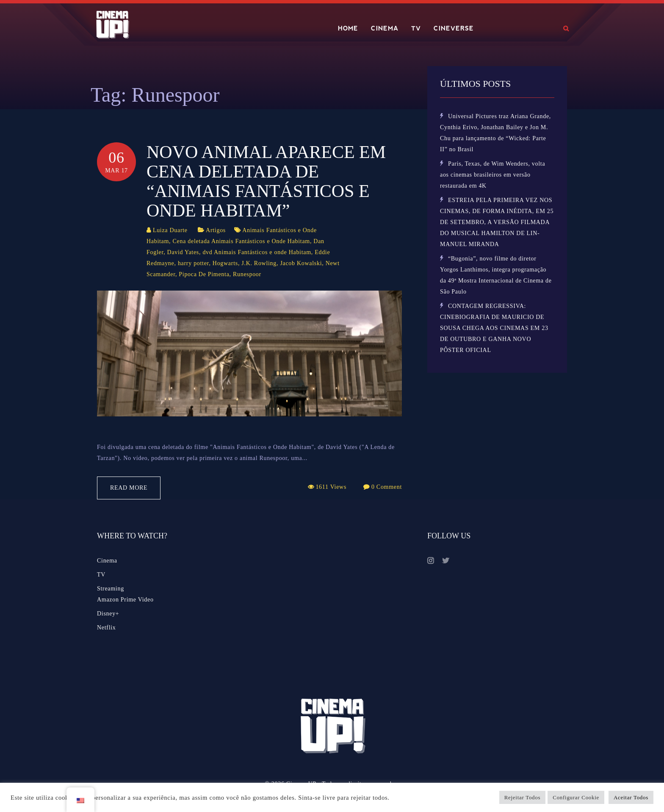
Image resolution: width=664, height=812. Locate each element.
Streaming (111, 589)
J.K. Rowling (259, 263)
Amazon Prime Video (125, 600)
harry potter (194, 263)
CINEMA (385, 28)
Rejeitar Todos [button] (523, 797)
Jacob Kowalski (301, 263)
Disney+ (108, 614)
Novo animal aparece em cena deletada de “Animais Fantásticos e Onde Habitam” (266, 182)
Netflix (107, 628)
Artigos (216, 230)
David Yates (183, 252)
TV (416, 28)
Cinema (107, 561)
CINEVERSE (454, 28)
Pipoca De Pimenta (204, 274)
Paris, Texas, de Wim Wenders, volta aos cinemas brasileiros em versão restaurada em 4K (492, 175)
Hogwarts (225, 263)
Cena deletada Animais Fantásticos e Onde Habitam (241, 241)
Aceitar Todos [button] (631, 797)
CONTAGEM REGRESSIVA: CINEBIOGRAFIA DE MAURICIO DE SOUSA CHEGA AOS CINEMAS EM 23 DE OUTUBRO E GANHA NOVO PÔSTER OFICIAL (494, 328)
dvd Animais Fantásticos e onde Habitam (257, 252)
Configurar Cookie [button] (576, 797)
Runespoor (247, 274)
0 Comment (387, 487)
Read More (129, 488)
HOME (348, 28)
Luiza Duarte (170, 230)
